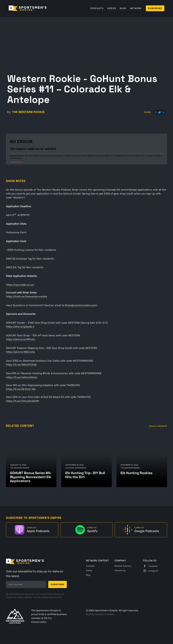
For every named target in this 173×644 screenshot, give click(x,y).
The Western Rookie (28, 112)
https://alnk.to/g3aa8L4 (20, 327)
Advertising (120, 570)
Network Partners (123, 566)
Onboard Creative (105, 614)
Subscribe (155, 8)
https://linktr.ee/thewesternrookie (27, 297)
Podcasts (97, 8)
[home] (28, 8)
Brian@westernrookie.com (81, 305)
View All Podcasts (158, 426)
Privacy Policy (46, 594)
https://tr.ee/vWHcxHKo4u (22, 377)
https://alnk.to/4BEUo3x (20, 352)
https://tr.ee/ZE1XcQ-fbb (21, 389)
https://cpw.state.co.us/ (20, 285)
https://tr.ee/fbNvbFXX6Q (21, 365)
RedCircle (20, 162)
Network (136, 8)
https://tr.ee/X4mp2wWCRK (22, 401)
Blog (123, 8)
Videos (112, 8)
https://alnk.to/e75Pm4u (21, 339)
